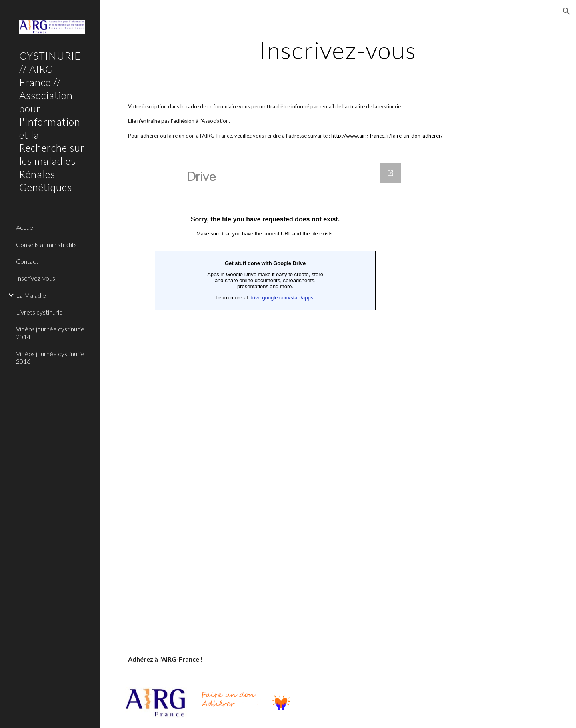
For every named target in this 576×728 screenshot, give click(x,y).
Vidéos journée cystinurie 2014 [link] (50, 333)
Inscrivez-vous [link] (36, 278)
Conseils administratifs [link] (46, 244)
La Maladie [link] (31, 295)
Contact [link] (27, 261)
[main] (338, 50)
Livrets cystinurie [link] (39, 312)
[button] (566, 11)
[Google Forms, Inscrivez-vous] (265, 397)
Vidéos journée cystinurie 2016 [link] (50, 357)
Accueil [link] (26, 227)
